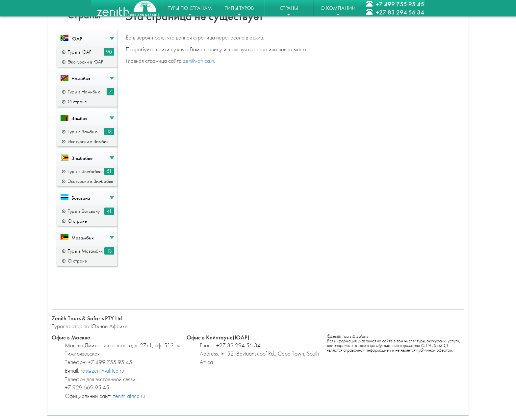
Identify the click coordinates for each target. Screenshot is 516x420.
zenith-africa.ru (199, 61)
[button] (87, 39)
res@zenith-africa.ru (102, 371)
